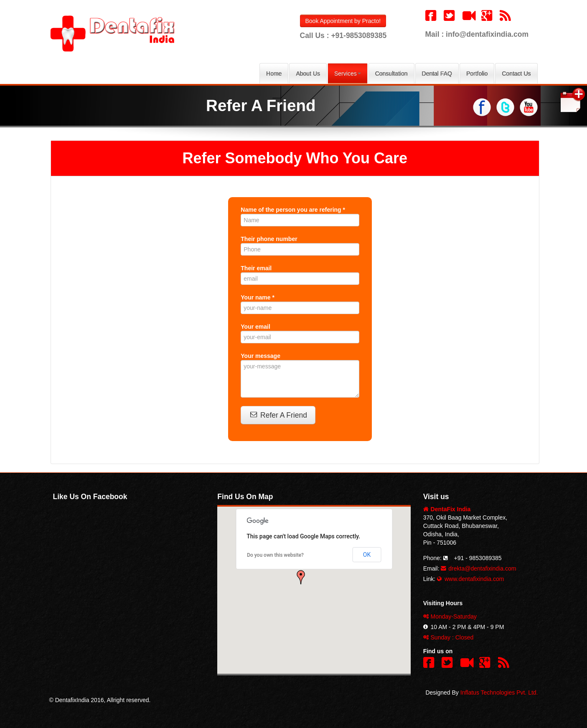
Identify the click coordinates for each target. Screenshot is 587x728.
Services (348, 69)
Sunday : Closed (449, 637)
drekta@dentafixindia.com (478, 568)
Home (274, 69)
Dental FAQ (437, 69)
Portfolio (477, 69)
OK (367, 555)
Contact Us (516, 69)
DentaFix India (447, 509)
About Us (308, 69)
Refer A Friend (288, 415)
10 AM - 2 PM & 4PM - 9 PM (464, 627)
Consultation (391, 69)
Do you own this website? (275, 555)
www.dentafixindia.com (470, 579)
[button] (433, 19)
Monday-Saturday (450, 616)
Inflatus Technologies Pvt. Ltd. (499, 692)
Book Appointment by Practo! (343, 21)
